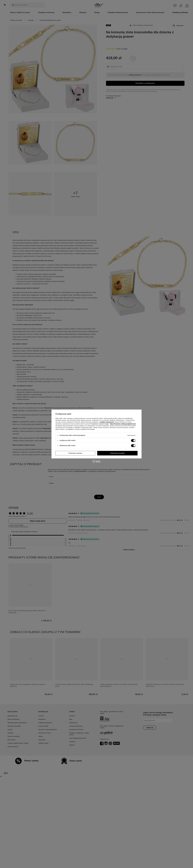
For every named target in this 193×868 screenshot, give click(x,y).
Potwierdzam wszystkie (117, 453)
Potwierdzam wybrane (75, 453)
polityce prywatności (107, 422)
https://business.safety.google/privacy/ (123, 424)
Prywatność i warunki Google (100, 424)
